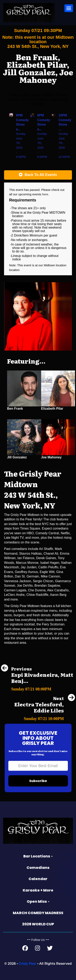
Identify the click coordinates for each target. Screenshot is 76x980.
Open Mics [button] (38, 901)
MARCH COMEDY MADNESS (38, 913)
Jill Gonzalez (17, 457)
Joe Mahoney (51, 457)
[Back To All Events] (38, 175)
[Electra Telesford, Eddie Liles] (38, 717)
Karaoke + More (38, 890)
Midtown (50, 265)
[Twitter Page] (50, 949)
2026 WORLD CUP (38, 924)
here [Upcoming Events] (45, 194)
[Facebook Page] (25, 949)
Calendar (38, 879)
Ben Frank (15, 409)
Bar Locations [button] (38, 856)
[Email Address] (38, 766)
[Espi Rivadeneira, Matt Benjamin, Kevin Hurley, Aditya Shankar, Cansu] (38, 688)
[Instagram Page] (38, 949)
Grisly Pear (28, 964)
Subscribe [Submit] (38, 781)
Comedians (38, 868)
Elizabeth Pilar (52, 409)
